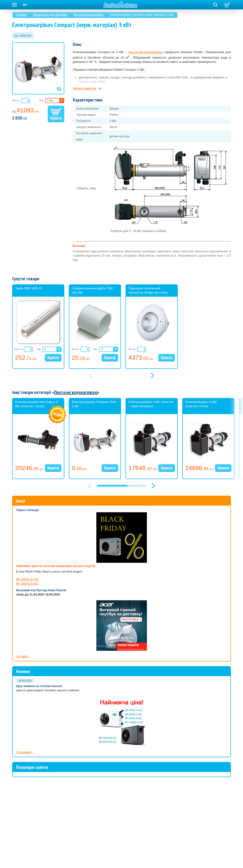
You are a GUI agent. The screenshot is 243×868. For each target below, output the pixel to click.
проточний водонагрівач (146, 52)
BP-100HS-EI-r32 (27, 574)
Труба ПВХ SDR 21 (28, 288)
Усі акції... (23, 651)
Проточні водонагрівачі (88, 15)
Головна (21, 15)
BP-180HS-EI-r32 (27, 578)
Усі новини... (25, 746)
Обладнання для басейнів (50, 15)
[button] (153, 480)
